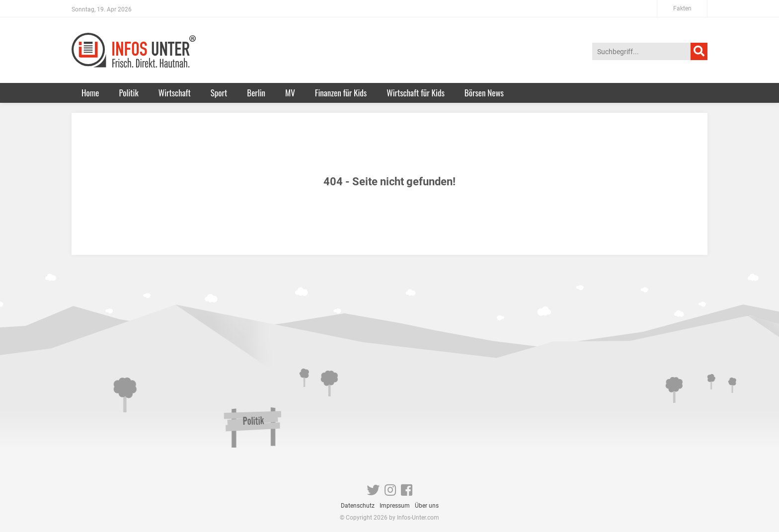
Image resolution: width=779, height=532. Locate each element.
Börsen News (484, 93)
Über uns (427, 506)
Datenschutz (358, 506)
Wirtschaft (175, 93)
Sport (219, 93)
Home (90, 93)
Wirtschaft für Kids (416, 93)
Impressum (395, 506)
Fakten (682, 8)
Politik (128, 93)
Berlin (256, 93)
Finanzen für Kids (341, 93)
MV (290, 93)
